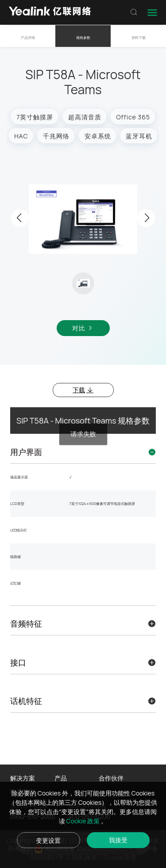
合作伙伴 (111, 778)
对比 (83, 328)
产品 (61, 778)
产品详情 (28, 37)
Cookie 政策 (84, 821)
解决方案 (23, 778)
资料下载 (139, 37)
